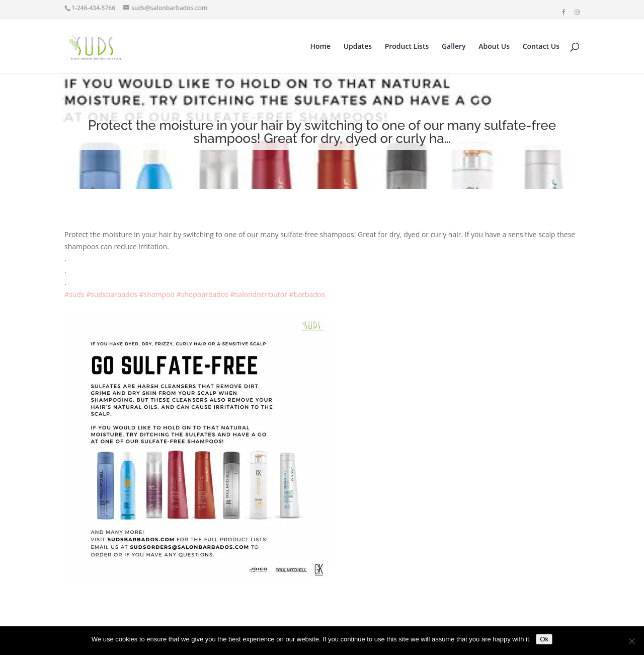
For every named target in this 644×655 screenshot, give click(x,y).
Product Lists (407, 47)
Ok (544, 639)
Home (321, 47)
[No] (631, 641)
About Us (494, 47)
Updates (358, 47)
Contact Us (541, 47)
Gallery (454, 47)
